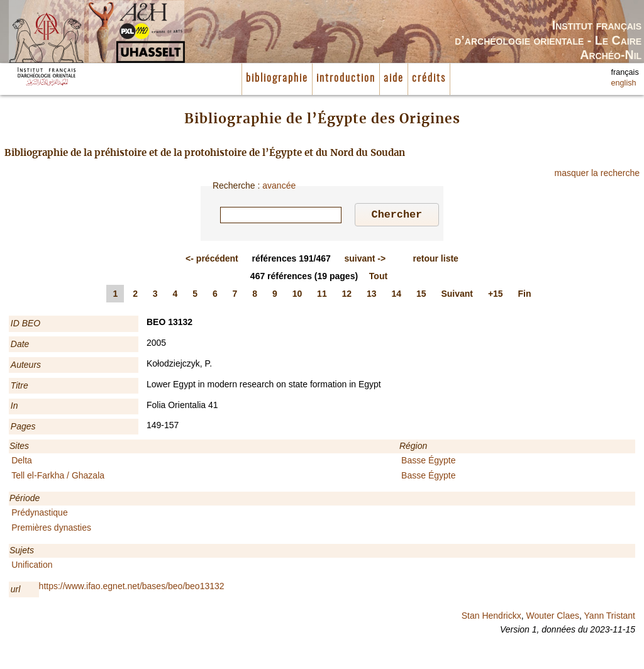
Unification (32, 567)
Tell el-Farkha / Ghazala (58, 477)
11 (322, 296)
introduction (346, 79)
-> (365, 260)
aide (394, 79)
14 (397, 296)
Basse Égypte (428, 462)
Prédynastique (40, 514)
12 (347, 296)
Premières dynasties (51, 529)
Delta (22, 462)
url (16, 591)
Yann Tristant (610, 617)
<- (212, 260)
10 (297, 296)
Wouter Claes (552, 617)
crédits (429, 79)
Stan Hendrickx (491, 617)
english (624, 83)
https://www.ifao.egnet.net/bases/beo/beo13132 (132, 588)
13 (372, 296)
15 (421, 296)
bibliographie (277, 79)
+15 (496, 296)
